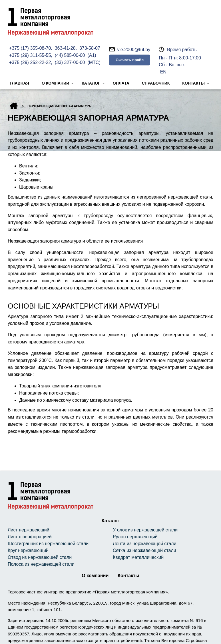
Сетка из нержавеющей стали (144, 550)
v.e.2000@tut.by (134, 50)
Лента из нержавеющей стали (144, 544)
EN (163, 72)
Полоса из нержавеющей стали (41, 564)
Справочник (156, 83)
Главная (19, 83)
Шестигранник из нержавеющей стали (48, 544)
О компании (55, 83)
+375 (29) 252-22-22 (30, 62)
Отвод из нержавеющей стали (40, 557)
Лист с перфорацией (30, 537)
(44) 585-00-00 (70, 55)
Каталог (91, 83)
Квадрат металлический (138, 557)
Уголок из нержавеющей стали (145, 530)
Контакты (193, 83)
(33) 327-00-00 (70, 62)
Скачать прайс (130, 60)
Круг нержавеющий (28, 550)
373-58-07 (90, 48)
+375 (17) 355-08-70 (30, 48)
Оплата (121, 83)
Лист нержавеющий (29, 530)
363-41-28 (65, 48)
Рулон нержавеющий (135, 537)
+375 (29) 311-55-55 (30, 55)
